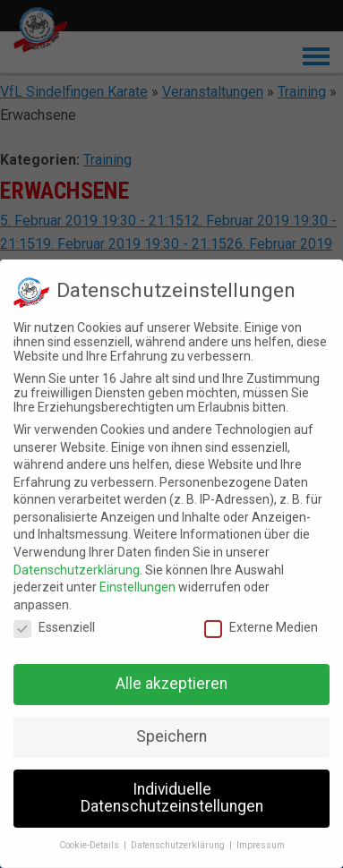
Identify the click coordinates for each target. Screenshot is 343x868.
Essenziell (54, 623)
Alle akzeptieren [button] (171, 679)
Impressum (261, 841)
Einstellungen (137, 583)
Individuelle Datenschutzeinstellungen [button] (172, 794)
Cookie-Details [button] (90, 841)
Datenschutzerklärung (77, 565)
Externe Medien (261, 623)
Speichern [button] (171, 732)
